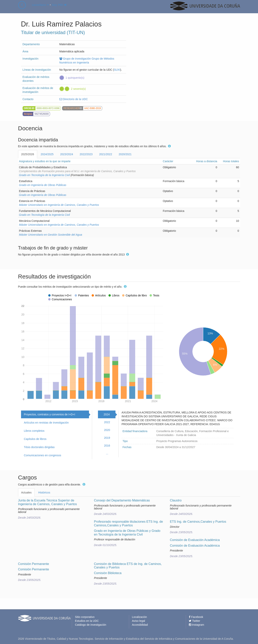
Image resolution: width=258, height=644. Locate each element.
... (107, 453)
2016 (107, 446)
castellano (40, 9)
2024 (107, 414)
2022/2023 (86, 154)
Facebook (196, 617)
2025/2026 (28, 154)
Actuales (26, 492)
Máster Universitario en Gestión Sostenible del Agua (51, 235)
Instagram (196, 625)
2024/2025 (47, 154)
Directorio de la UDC (74, 99)
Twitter (195, 621)
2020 (107, 430)
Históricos (44, 492)
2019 (107, 438)
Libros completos (34, 431)
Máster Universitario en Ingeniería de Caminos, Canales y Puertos (59, 205)
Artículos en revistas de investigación (46, 423)
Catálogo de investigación (91, 625)
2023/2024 (67, 154)
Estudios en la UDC (87, 621)
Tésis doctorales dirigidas (39, 447)
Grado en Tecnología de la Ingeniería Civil (44, 175)
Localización (140, 617)
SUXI (117, 70)
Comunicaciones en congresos (43, 455)
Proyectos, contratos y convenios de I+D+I (50, 414)
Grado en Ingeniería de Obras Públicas (43, 185)
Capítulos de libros (35, 439)
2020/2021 (125, 154)
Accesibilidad (140, 625)
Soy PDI (59, 9)
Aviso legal (139, 621)
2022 (107, 422)
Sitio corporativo (85, 617)
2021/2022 (106, 154)
